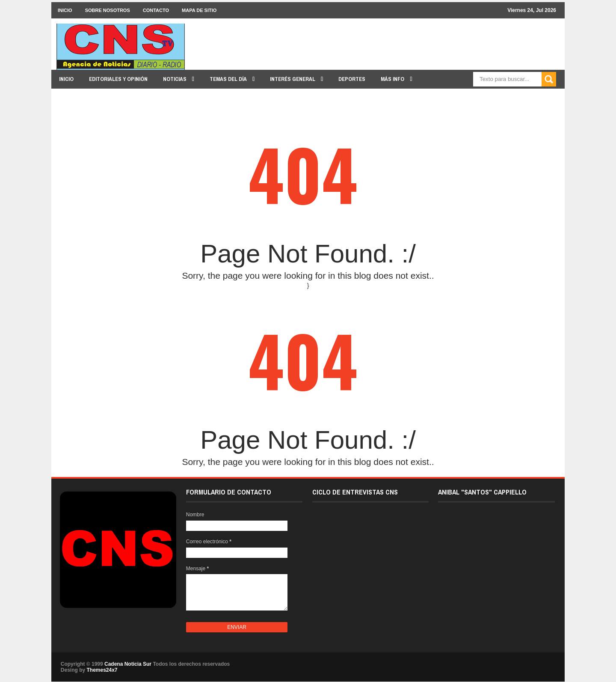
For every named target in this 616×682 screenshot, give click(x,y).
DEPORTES (352, 79)
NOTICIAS (175, 79)
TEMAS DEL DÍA (229, 79)
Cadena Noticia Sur (129, 664)
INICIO (65, 10)
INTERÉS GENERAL (293, 79)
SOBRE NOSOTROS (108, 10)
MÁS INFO (393, 79)
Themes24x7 (102, 670)
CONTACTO (156, 10)
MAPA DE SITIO (199, 10)
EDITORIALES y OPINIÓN (118, 79)
